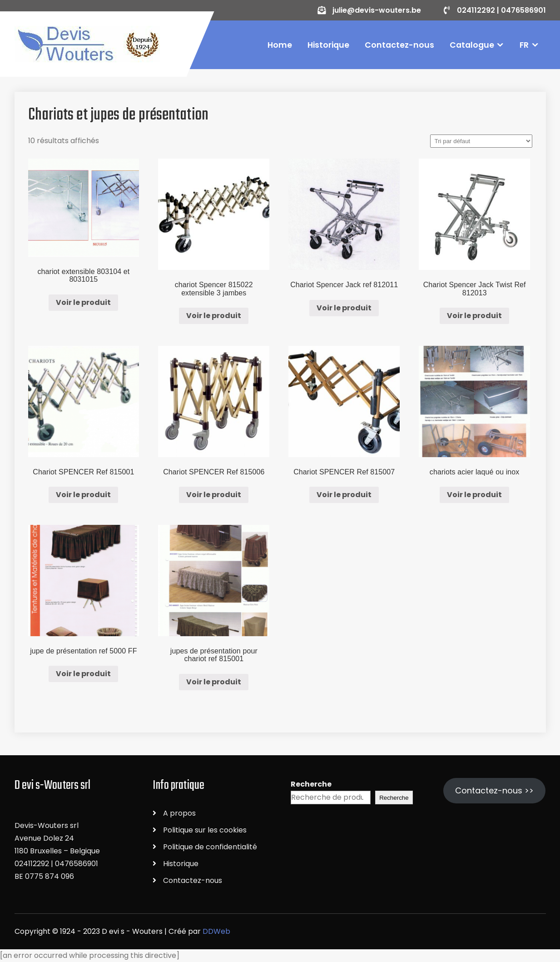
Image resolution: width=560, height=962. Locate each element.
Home (280, 45)
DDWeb (216, 931)
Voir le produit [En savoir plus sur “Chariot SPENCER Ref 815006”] (214, 495)
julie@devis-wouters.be (376, 10)
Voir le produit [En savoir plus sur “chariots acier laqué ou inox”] (474, 495)
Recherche (311, 784)
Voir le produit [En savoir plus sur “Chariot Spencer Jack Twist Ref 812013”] (474, 316)
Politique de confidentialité (210, 847)
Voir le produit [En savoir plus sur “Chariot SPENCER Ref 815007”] (344, 495)
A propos (179, 813)
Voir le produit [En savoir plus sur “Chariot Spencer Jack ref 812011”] (344, 308)
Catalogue (472, 45)
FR (524, 45)
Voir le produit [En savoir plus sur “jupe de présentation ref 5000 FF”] (83, 674)
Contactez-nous (399, 45)
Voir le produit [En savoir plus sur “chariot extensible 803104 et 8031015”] (83, 302)
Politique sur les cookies (205, 830)
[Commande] (481, 141)
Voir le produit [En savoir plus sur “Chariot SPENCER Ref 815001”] (83, 495)
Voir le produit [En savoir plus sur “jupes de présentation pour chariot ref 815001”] (214, 682)
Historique (328, 45)
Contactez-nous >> (494, 790)
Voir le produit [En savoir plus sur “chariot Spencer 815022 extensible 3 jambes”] (214, 316)
